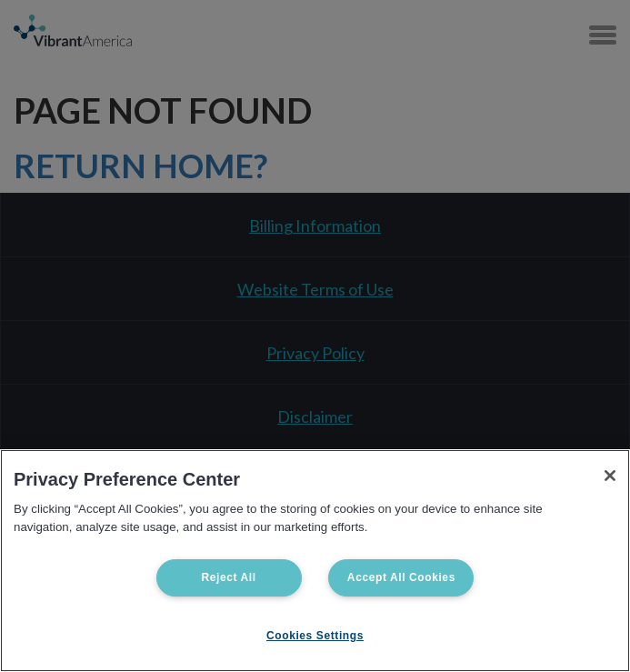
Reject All (228, 577)
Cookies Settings (315, 636)
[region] (315, 561)
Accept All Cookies (401, 577)
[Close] (610, 476)
